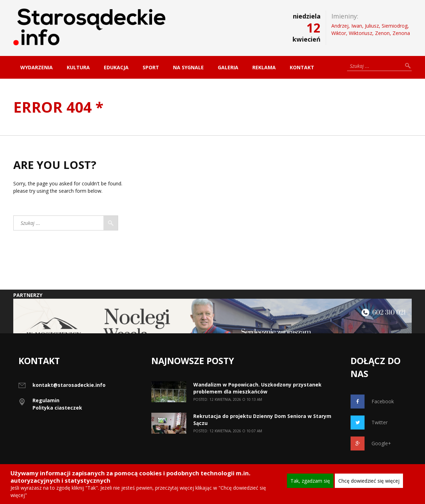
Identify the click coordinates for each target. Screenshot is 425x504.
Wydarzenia (37, 67)
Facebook (372, 402)
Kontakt (302, 67)
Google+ (371, 443)
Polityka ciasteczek (57, 408)
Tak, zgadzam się (310, 481)
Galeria (228, 67)
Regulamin (46, 400)
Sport (151, 67)
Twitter (369, 423)
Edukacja (116, 67)
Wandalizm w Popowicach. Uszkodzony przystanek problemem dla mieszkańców (257, 388)
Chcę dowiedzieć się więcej (369, 481)
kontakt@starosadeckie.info (69, 385)
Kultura (78, 67)
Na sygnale (188, 67)
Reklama (264, 67)
